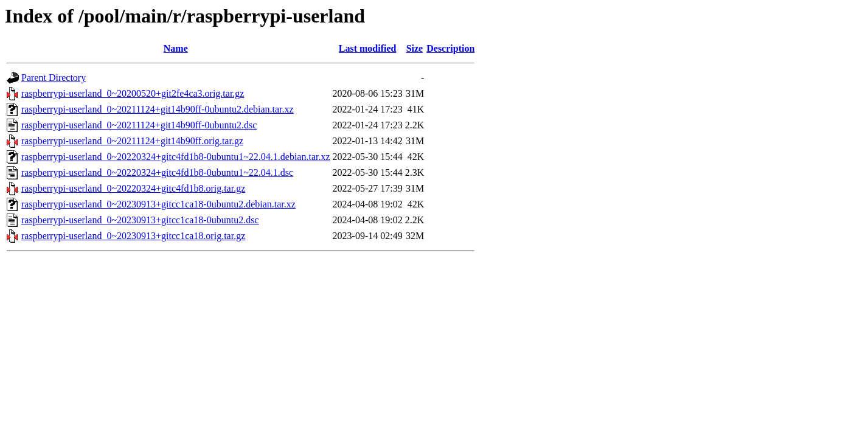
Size (415, 48)
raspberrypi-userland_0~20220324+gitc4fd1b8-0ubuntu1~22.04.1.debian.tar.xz (176, 157)
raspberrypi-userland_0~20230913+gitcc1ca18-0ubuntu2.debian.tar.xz (158, 204)
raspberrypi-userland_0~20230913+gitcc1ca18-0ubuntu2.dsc (140, 220)
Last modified (368, 48)
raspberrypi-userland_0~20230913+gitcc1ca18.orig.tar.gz (133, 236)
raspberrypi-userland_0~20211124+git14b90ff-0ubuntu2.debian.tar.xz (158, 109)
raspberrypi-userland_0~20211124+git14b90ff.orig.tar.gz (132, 141)
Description (450, 48)
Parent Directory (54, 78)
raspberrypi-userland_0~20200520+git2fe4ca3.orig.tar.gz (133, 93)
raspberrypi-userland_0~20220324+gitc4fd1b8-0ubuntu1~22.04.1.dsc (157, 172)
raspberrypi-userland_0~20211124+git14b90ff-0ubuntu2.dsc (139, 125)
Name (176, 48)
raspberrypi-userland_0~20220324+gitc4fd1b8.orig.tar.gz (133, 188)
